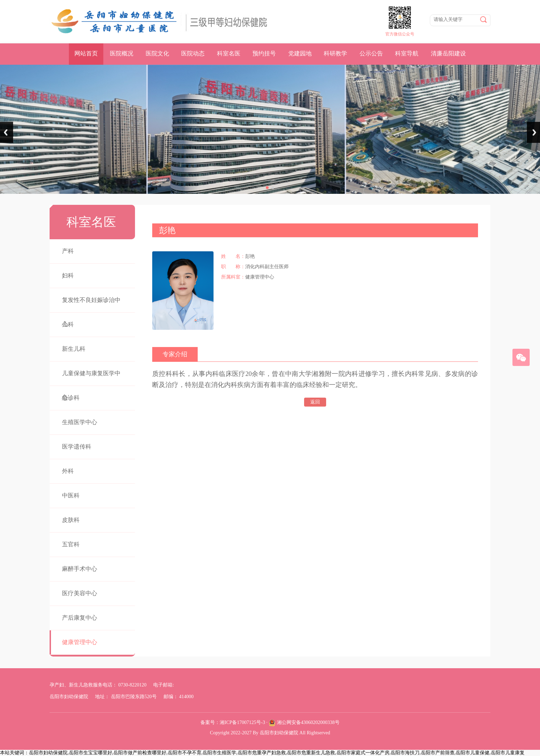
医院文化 (157, 54)
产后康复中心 (80, 618)
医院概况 (122, 54)
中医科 (71, 496)
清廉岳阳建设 (448, 54)
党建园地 (300, 54)
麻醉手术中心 (80, 569)
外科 (68, 471)
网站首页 (86, 54)
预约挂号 (264, 54)
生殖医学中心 (80, 422)
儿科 (68, 324)
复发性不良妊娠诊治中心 (91, 312)
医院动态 (193, 54)
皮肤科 (71, 520)
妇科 (68, 276)
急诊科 (71, 398)
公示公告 (371, 54)
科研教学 (335, 54)
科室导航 (407, 54)
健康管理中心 (80, 642)
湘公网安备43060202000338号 (308, 722)
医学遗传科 (77, 447)
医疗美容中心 (80, 593)
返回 (315, 402)
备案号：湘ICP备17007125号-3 (233, 722)
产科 (68, 251)
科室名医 (229, 54)
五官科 (71, 544)
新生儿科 (74, 349)
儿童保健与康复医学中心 (91, 385)
